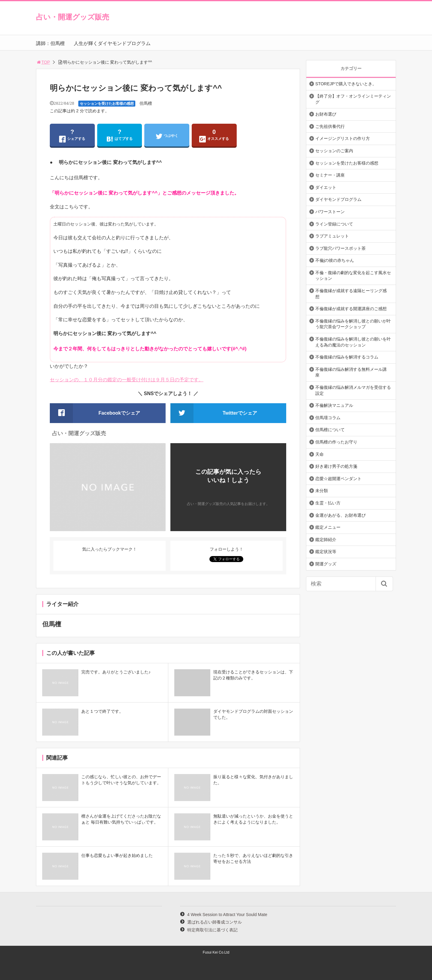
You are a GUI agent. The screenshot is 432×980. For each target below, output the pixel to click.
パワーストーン (330, 212)
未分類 (322, 491)
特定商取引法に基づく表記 (212, 930)
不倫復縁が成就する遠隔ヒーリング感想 (351, 294)
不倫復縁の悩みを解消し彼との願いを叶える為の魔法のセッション (353, 342)
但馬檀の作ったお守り (336, 442)
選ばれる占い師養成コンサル (214, 922)
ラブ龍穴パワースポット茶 (340, 248)
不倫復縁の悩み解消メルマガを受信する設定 (353, 390)
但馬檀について (330, 430)
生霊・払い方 (328, 503)
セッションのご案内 (334, 151)
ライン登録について (334, 224)
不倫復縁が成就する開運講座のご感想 (351, 309)
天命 (319, 454)
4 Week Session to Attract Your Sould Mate (227, 915)
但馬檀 (146, 103)
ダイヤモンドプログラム (338, 199)
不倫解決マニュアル (334, 405)
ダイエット (326, 187)
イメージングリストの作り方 (343, 138)
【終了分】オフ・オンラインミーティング (353, 99)
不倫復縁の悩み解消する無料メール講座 (351, 372)
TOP (43, 62)
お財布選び (326, 114)
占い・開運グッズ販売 (73, 17)
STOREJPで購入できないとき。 (346, 84)
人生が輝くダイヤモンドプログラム (112, 43)
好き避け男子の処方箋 (336, 466)
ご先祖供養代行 (330, 126)
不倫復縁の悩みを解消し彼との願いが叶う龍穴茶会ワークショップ (353, 324)
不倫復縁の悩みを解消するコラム (347, 357)
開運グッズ (326, 564)
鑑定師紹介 (326, 540)
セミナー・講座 (330, 175)
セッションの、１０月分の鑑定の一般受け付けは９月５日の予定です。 (127, 380)
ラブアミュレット (332, 236)
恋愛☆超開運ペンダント (338, 479)
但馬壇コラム (328, 418)
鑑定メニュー (328, 527)
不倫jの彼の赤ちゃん (335, 260)
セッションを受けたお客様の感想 (107, 104)
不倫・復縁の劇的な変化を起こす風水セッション (353, 276)
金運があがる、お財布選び (340, 515)
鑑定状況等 (326, 552)
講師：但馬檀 (50, 43)
